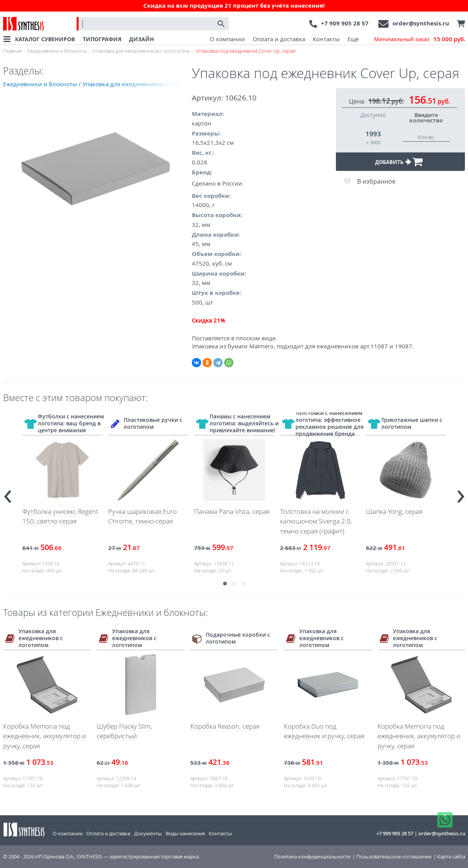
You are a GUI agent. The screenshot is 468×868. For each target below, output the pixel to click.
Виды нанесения (185, 833)
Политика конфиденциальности (312, 857)
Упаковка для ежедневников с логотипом (141, 51)
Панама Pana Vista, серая (232, 511)
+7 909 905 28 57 (345, 23)
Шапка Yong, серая (394, 511)
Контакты (326, 39)
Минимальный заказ (420, 39)
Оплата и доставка (279, 39)
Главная (13, 51)
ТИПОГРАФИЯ (102, 39)
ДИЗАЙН (142, 39)
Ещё (353, 39)
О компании (227, 39)
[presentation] (8, 493)
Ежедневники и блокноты (57, 51)
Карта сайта (451, 857)
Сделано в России (217, 183)
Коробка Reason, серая (225, 726)
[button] (225, 584)
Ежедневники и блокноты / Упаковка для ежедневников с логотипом (97, 84)
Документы (148, 833)
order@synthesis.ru (421, 23)
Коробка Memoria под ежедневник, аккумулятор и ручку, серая (44, 736)
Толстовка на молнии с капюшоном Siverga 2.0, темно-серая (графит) (316, 521)
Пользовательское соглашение (394, 857)
